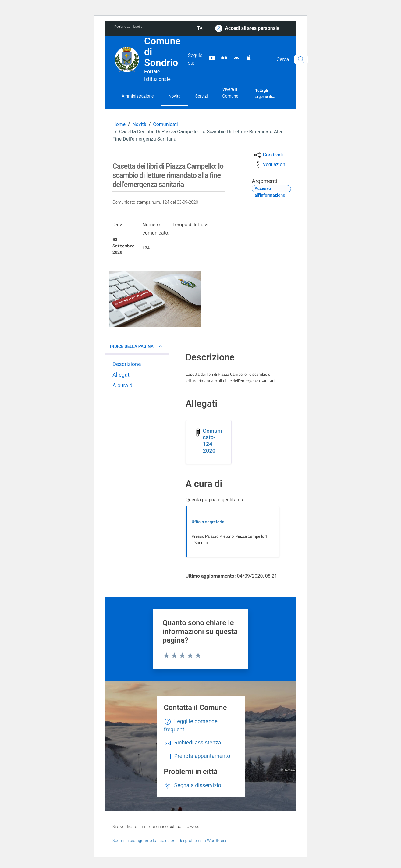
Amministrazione (138, 96)
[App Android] (234, 58)
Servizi (202, 96)
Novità (174, 96)
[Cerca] (301, 59)
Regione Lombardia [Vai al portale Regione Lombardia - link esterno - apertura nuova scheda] (128, 27)
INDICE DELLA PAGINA (137, 346)
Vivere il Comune (230, 93)
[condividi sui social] (268, 155)
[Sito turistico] (222, 58)
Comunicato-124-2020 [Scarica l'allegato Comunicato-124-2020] (213, 441)
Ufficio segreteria (208, 522)
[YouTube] (210, 58)
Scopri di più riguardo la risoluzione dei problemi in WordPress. (170, 841)
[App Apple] (246, 58)
